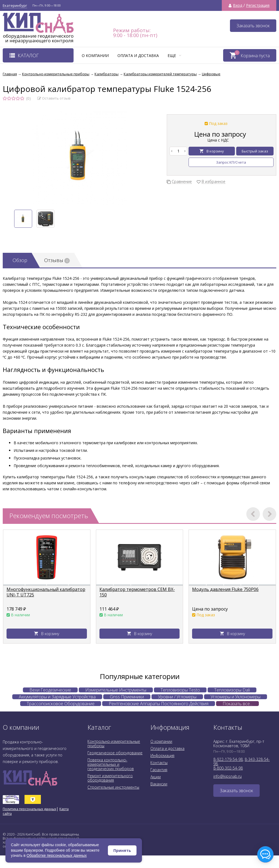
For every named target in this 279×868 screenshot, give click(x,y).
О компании (95, 55)
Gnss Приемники (127, 697)
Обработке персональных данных (57, 855)
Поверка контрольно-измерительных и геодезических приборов (111, 764)
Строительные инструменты (113, 787)
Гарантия (159, 770)
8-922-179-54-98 (228, 759)
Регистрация (258, 5)
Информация (162, 756)
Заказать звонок (253, 26)
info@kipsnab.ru (228, 776)
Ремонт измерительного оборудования (110, 778)
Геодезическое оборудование (115, 753)
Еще (174, 55)
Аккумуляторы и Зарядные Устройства (57, 697)
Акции (156, 777)
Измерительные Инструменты (116, 690)
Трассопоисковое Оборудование (61, 704)
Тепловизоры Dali (232, 690)
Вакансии (159, 784)
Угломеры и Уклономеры (236, 697)
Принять (122, 850)
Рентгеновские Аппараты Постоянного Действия (159, 704)
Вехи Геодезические (50, 690)
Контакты (159, 763)
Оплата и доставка (138, 55)
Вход (238, 5)
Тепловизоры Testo (180, 690)
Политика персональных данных (29, 809)
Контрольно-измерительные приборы (114, 744)
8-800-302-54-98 (228, 768)
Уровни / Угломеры (177, 697)
